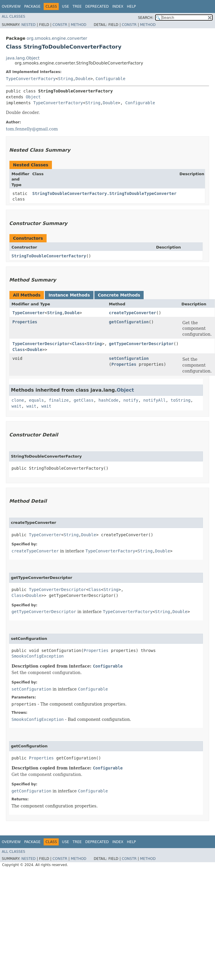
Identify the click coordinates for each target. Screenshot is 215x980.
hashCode (108, 400)
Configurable (110, 79)
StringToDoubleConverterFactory (49, 256)
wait (17, 406)
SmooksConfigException (38, 656)
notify (131, 400)
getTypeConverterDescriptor (141, 344)
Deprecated (97, 6)
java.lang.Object (23, 58)
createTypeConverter (132, 313)
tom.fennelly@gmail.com (32, 129)
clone (18, 400)
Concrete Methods (119, 295)
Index (118, 6)
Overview (11, 6)
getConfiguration (129, 322)
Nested (28, 25)
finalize (59, 400)
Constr (60, 25)
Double (83, 79)
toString (181, 400)
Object (33, 97)
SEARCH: (146, 18)
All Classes (13, 16)
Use (65, 6)
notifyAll (155, 400)
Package (32, 6)
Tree (77, 6)
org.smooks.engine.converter (57, 38)
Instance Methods (69, 295)
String (66, 79)
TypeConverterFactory (31, 79)
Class (78, 344)
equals (36, 400)
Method (79, 25)
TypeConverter (29, 313)
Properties (25, 322)
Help (131, 6)
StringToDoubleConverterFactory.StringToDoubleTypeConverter (105, 193)
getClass (84, 400)
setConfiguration (129, 358)
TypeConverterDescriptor (41, 344)
